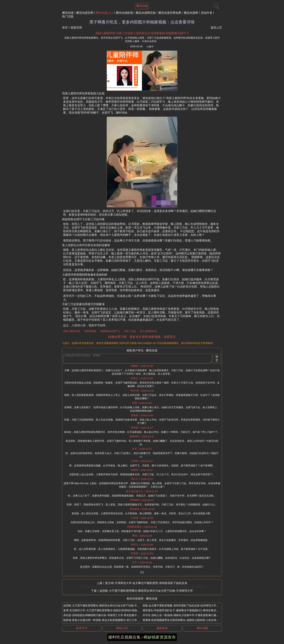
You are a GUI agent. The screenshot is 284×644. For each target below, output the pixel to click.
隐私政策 (162, 628)
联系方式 (82, 628)
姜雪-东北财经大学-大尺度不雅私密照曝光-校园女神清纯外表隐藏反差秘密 (107, 610)
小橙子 (150, 47)
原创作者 (207, 13)
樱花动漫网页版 (146, 13)
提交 (217, 358)
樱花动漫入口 (105, 13)
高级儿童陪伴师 (72, 331)
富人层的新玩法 (148, 331)
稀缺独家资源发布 (160, 637)
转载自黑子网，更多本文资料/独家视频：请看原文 (142, 337)
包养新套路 (90, 331)
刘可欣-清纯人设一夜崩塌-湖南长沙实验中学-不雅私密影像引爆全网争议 (185, 615)
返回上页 (216, 27)
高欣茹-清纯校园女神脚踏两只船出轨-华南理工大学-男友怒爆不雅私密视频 (107, 615)
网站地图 (202, 628)
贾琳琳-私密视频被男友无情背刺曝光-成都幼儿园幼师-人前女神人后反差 (185, 620)
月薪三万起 (130, 331)
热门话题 (68, 16)
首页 (65, 27)
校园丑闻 (76, 27)
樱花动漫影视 (124, 13)
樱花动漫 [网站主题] (142, 6)
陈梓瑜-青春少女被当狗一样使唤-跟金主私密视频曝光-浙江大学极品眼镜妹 (107, 620)
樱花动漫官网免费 (170, 13)
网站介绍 (122, 628)
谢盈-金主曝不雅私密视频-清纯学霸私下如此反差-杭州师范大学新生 (182, 606)
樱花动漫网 (191, 13)
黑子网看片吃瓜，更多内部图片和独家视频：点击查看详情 (142, 22)
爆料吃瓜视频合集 (124, 637)
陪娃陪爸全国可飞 (110, 331)
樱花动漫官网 (85, 13)
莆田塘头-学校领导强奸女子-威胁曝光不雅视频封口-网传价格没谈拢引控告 (186, 610)
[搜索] (216, 5)
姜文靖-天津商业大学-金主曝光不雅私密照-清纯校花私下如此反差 (146, 583)
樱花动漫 (68, 13)
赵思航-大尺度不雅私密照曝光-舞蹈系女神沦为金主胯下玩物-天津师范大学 (146, 591)
